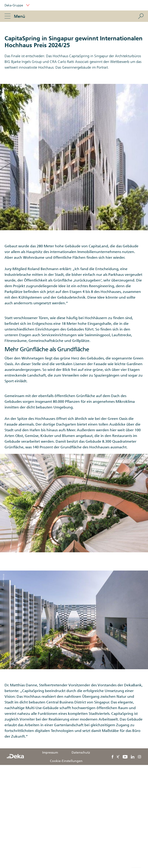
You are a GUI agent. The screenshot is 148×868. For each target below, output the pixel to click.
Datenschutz (81, 752)
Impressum (50, 752)
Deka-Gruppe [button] (17, 5)
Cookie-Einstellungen (66, 761)
